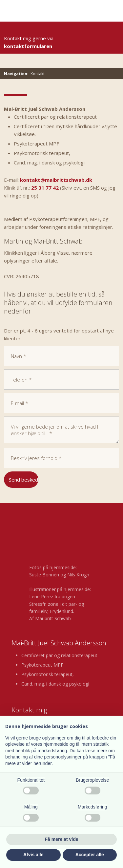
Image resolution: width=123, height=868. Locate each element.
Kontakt (38, 74)
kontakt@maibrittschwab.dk (56, 180)
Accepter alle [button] (90, 855)
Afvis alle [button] (33, 855)
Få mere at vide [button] (62, 839)
